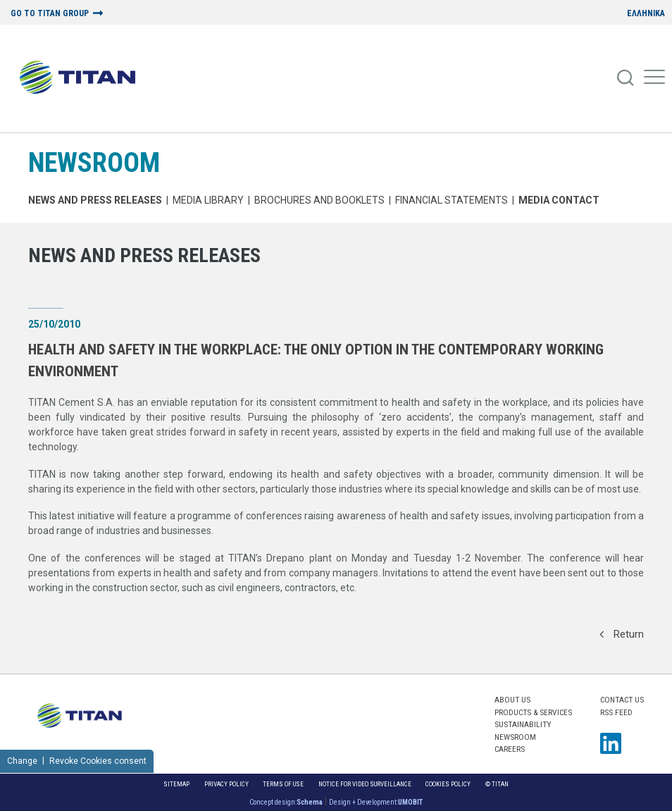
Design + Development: (376, 802)
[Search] (626, 78)
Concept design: (286, 802)
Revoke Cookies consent (98, 761)
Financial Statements (452, 200)
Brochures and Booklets (319, 200)
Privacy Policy (226, 784)
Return (622, 634)
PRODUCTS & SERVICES (533, 712)
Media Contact (559, 200)
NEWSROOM (94, 162)
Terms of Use (283, 784)
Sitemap (176, 784)
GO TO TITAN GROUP (50, 14)
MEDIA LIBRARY (208, 200)
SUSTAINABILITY (523, 724)
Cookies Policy (448, 784)
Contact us (622, 700)
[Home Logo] (83, 78)
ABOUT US (512, 700)
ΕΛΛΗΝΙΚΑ (646, 14)
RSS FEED (616, 712)
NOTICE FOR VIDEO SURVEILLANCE (365, 784)
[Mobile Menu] (654, 78)
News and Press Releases (95, 200)
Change (22, 761)
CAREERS (510, 749)
